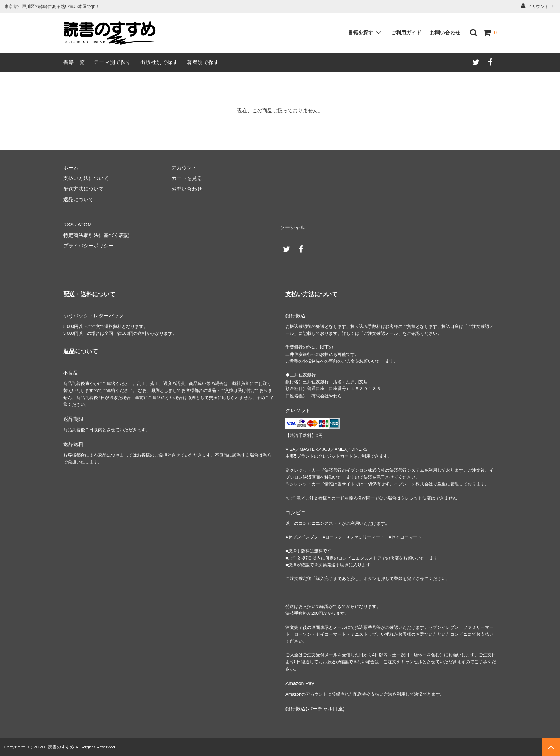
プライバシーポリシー (89, 246)
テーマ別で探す (113, 62)
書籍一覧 (74, 62)
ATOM (85, 225)
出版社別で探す (159, 62)
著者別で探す (203, 62)
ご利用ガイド (406, 33)
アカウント (538, 6)
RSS (68, 225)
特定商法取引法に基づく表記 (96, 235)
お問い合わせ (445, 33)
